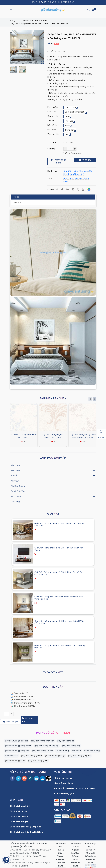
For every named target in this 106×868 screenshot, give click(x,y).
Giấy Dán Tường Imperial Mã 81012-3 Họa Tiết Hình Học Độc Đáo (60, 525)
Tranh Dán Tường (19, 491)
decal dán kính (11, 756)
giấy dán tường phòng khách (18, 746)
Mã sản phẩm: (54, 51)
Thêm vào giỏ (10, 722)
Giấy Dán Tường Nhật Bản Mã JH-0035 (24, 436)
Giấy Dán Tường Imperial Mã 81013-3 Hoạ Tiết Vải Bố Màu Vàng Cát (58, 573)
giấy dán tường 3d (66, 741)
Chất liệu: (52, 112)
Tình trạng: (53, 142)
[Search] (88, 10)
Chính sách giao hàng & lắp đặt (25, 827)
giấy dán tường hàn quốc (16, 741)
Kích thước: (53, 107)
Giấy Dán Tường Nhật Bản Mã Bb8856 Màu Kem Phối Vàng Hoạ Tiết (59, 598)
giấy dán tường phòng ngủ (47, 746)
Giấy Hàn (15, 465)
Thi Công (15, 502)
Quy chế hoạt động (64, 783)
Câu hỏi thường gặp (64, 794)
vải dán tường (62, 751)
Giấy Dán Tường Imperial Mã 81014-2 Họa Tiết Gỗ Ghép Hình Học (60, 647)
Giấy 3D (15, 481)
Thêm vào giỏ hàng (59, 161)
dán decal (76, 751)
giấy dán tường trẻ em (42, 751)
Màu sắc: (52, 130)
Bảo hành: (52, 125)
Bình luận (18, 203)
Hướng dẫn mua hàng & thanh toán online (74, 788)
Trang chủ (15, 21)
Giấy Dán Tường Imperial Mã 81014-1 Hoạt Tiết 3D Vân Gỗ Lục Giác (59, 622)
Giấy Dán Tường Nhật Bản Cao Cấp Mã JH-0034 (53, 436)
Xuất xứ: (51, 121)
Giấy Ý (14, 475)
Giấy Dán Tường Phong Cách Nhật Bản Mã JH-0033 (82, 436)
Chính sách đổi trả (19, 811)
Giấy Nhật (16, 470)
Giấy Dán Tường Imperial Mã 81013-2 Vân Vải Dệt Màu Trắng (59, 549)
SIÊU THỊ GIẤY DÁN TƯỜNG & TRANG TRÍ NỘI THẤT (53, 2)
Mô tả (16, 197)
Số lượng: (52, 149)
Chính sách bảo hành (20, 806)
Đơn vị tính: (53, 116)
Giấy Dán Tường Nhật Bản (35, 21)
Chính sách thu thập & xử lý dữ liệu (26, 832)
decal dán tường (92, 751)
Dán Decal (16, 496)
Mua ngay (85, 160)
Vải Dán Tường (18, 486)
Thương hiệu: (53, 134)
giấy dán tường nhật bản (43, 741)
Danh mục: (53, 171)
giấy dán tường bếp (71, 746)
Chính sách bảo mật (20, 816)
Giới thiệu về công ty (64, 778)
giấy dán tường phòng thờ (17, 751)
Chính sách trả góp (19, 822)
